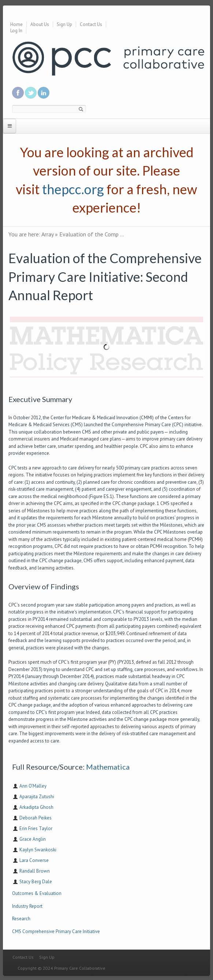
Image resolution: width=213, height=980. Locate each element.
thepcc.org (73, 189)
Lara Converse (34, 860)
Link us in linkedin (44, 93)
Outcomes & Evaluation (37, 893)
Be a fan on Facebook (18, 93)
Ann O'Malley (33, 786)
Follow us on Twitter (31, 93)
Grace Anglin (33, 839)
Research (21, 919)
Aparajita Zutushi (37, 797)
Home (16, 24)
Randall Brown (35, 871)
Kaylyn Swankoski (38, 850)
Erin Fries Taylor (36, 828)
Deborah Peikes (35, 818)
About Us (40, 24)
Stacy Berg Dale (36, 882)
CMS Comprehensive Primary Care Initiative (56, 931)
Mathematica (108, 767)
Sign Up (64, 24)
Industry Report (27, 906)
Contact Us (91, 24)
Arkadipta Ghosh (36, 807)
